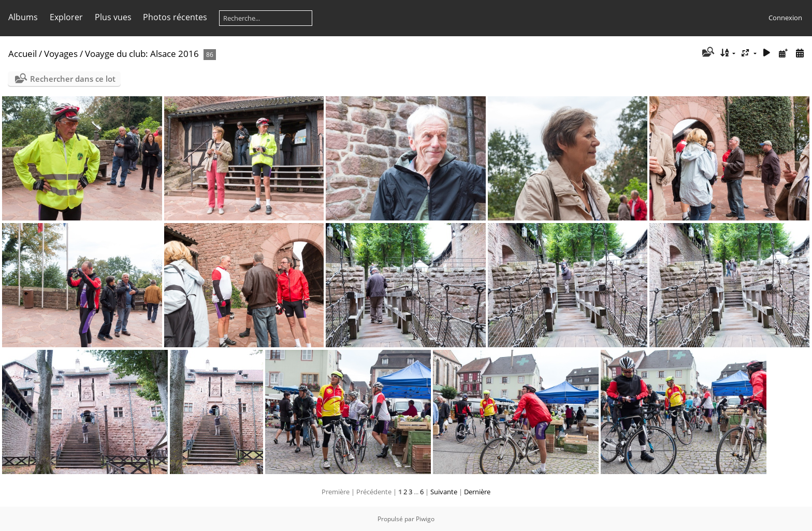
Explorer (66, 17)
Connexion (785, 18)
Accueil (23, 54)
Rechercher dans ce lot (73, 79)
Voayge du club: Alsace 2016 (142, 54)
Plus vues (113, 17)
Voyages (61, 54)
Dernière (477, 492)
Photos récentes (175, 17)
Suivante (444, 492)
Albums (23, 17)
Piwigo (425, 519)
